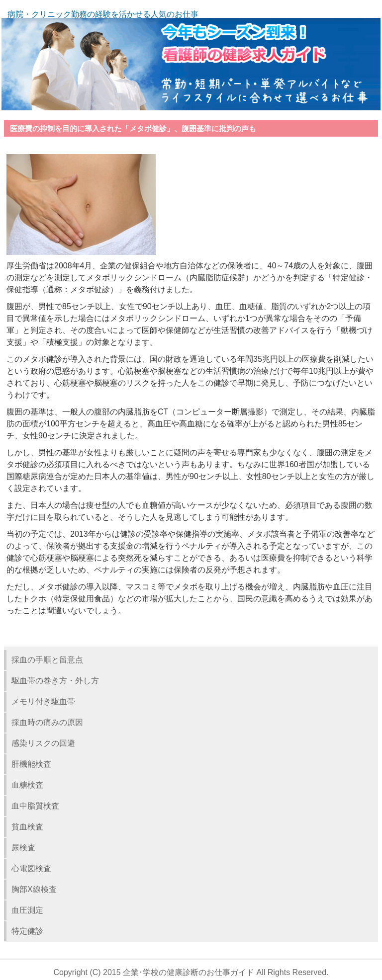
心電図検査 (31, 868)
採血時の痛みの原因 (47, 722)
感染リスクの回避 (43, 743)
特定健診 (27, 931)
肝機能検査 (31, 764)
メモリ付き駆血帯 (43, 701)
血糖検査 (27, 785)
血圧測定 (27, 910)
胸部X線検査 (34, 889)
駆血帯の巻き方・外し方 (55, 681)
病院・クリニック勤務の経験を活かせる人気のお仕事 (103, 14)
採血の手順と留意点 (47, 660)
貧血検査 (27, 827)
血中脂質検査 (35, 806)
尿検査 (23, 848)
